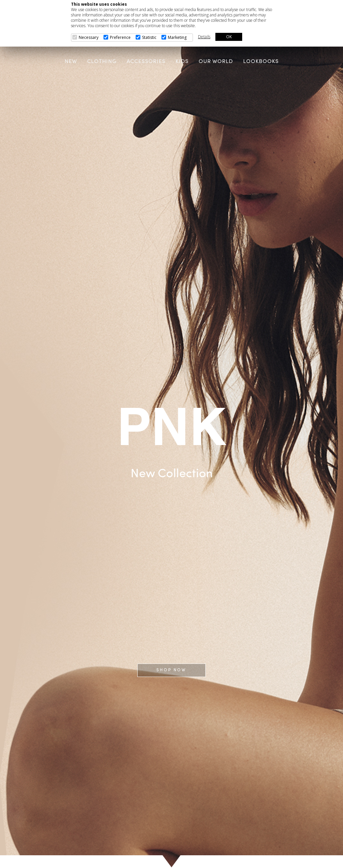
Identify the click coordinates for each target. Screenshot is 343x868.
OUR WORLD (216, 62)
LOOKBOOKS (261, 62)
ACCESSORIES (146, 62)
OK (229, 37)
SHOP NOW (171, 670)
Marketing (177, 38)
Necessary (89, 38)
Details (204, 37)
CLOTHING (102, 62)
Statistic (149, 38)
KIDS (182, 62)
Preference (120, 38)
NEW (71, 62)
